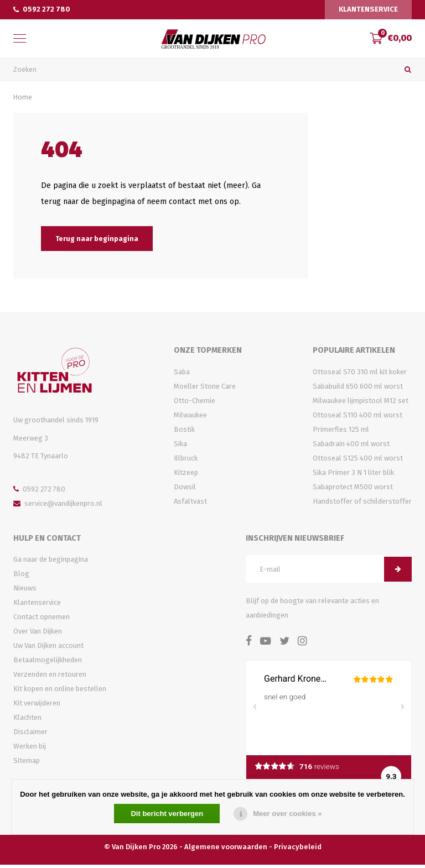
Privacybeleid (298, 849)
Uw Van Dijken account (48, 649)
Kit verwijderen (37, 706)
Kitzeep (186, 475)
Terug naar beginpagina (97, 241)
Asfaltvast (190, 504)
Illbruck (186, 461)
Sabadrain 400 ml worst (351, 446)
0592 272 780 (42, 9)
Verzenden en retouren (50, 678)
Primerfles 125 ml (341, 432)
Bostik (184, 432)
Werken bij (30, 749)
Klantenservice (368, 9)
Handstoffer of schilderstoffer (362, 504)
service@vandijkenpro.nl (58, 506)
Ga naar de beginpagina (51, 563)
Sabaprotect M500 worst (353, 490)
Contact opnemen (42, 620)
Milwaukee (190, 418)
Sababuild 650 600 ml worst (358, 389)
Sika (180, 446)
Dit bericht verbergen (167, 814)
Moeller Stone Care (205, 389)
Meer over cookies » (287, 814)
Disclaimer (30, 735)
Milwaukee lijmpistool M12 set (361, 403)
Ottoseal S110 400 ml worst (357, 418)
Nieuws (25, 591)
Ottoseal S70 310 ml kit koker (360, 375)
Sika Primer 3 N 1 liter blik (353, 475)
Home (23, 100)
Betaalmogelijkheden (48, 663)
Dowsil (185, 490)
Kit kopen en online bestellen (60, 692)
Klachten (27, 721)
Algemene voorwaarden (226, 849)
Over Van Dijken (38, 634)
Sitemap (27, 764)
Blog (21, 577)
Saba (182, 375)
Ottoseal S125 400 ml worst (358, 461)
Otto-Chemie (195, 403)
